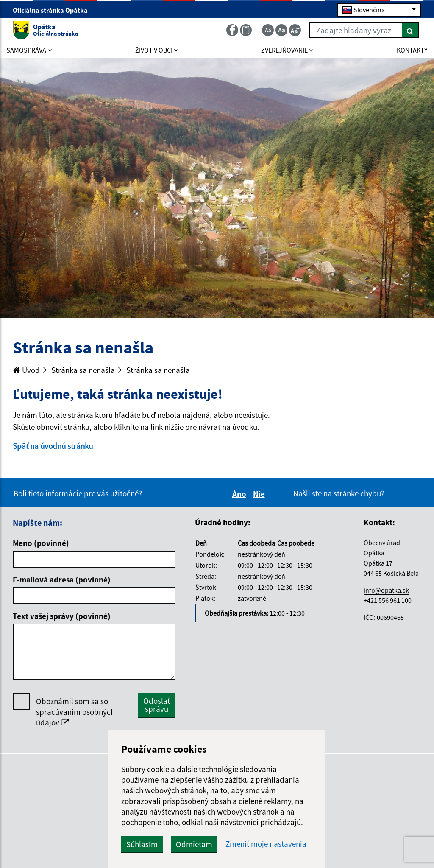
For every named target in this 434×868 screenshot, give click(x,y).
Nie (260, 494)
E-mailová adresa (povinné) (62, 580)
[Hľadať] (410, 30)
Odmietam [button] (194, 844)
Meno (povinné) (41, 543)
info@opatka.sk (386, 590)
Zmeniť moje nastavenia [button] (266, 844)
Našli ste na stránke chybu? (339, 493)
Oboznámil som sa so (75, 712)
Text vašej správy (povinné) (62, 616)
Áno (241, 494)
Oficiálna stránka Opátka (54, 10)
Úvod (26, 370)
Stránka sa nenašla (83, 370)
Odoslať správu (157, 705)
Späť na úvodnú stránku (53, 446)
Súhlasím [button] (142, 844)
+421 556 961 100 (388, 600)
